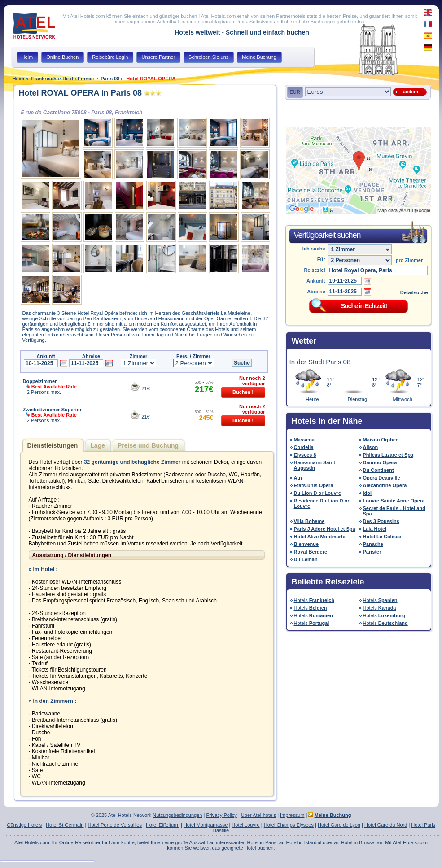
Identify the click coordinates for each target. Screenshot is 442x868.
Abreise (316, 292)
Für (321, 259)
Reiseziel (314, 270)
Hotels (314, 600)
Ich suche (314, 249)
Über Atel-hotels (258, 815)
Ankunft (316, 281)
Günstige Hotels (24, 825)
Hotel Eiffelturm (163, 825)
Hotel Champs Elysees (289, 825)
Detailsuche (414, 292)
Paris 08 (110, 79)
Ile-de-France (79, 79)
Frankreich (44, 79)
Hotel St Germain (65, 825)
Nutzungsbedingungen (177, 815)
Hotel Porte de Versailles (114, 825)
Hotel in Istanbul (304, 842)
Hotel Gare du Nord (386, 825)
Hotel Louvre (245, 825)
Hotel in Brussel (358, 842)
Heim (19, 79)
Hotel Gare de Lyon (339, 825)
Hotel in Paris (262, 842)
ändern (409, 92)
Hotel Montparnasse (206, 825)
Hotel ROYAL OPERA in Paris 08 (80, 93)
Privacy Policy (221, 815)
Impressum (292, 815)
